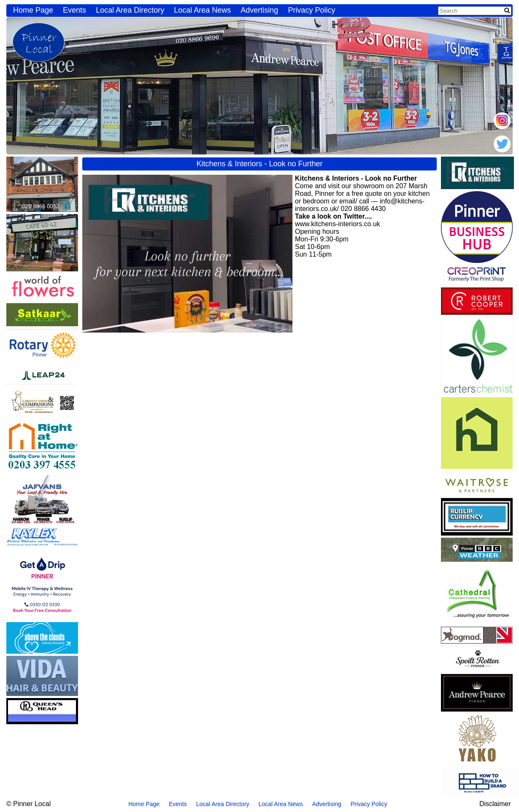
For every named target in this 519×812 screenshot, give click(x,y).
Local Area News (202, 10)
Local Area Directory (130, 10)
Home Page (33, 10)
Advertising (259, 10)
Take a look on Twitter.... (334, 216)
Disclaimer (495, 804)
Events (74, 10)
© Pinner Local (28, 804)
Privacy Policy (311, 10)
